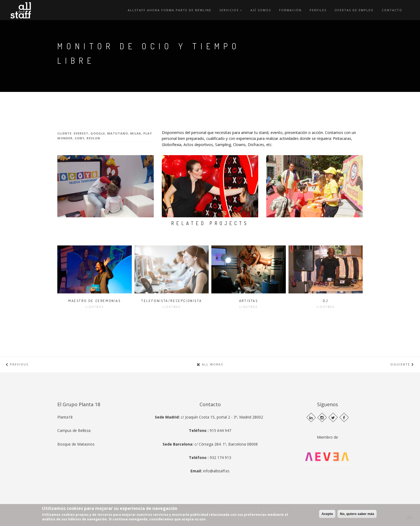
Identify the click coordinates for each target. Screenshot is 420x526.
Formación (290, 10)
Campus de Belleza (74, 465)
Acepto (327, 514)
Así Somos (261, 10)
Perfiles (318, 10)
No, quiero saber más (357, 514)
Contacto (392, 10)
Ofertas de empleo (354, 10)
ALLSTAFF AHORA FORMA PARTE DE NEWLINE (170, 10)
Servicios (231, 10)
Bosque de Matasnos (76, 478)
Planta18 (65, 451)
